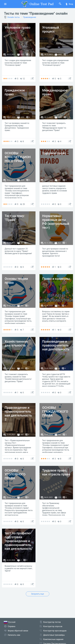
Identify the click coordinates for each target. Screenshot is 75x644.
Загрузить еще (37, 594)
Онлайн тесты (14, 17)
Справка (12, 626)
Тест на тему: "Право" (15, 218)
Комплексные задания (53, 639)
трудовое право (54, 153)
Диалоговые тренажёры (54, 635)
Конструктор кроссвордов (55, 631)
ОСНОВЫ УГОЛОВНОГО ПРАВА (15, 474)
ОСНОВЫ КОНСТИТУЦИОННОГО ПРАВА (18, 157)
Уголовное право (18, 28)
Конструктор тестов (52, 622)
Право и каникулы (56, 279)
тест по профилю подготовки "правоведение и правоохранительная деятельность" (19, 541)
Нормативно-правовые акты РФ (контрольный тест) (56, 222)
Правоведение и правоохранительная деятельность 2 (18, 413)
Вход (69, 4)
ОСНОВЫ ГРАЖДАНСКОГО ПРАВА (55, 412)
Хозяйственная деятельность (16, 343)
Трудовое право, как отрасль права (56, 472)
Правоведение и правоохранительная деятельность (56, 345)
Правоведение (30, 17)
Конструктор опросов (53, 626)
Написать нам (14, 635)
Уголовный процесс (51, 30)
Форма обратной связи (18, 631)
